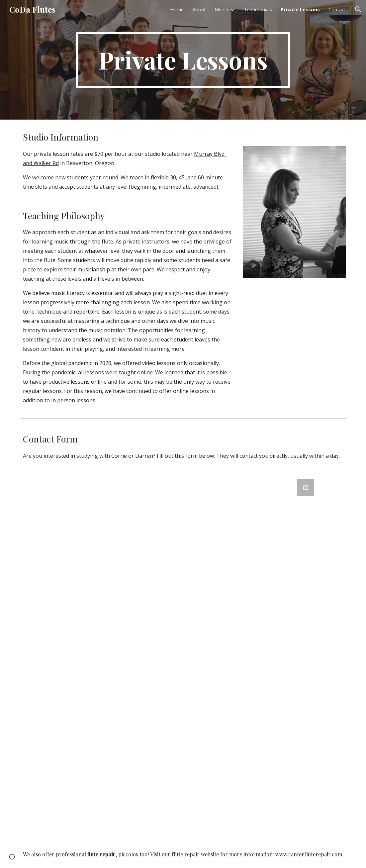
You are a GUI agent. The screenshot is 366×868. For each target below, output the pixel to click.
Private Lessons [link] (300, 9)
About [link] (199, 9)
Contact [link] (337, 9)
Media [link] (221, 9)
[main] (183, 60)
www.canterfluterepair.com (309, 854)
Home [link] (177, 9)
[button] (358, 9)
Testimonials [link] (258, 9)
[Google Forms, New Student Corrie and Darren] (183, 656)
